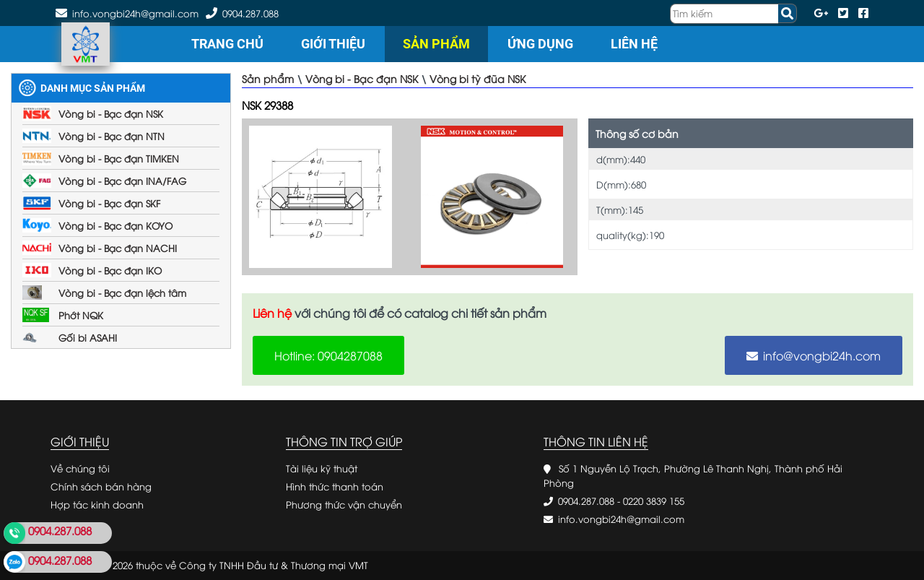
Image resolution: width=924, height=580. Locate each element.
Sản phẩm (436, 44)
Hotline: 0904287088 (328, 355)
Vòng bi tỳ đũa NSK (478, 78)
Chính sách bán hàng (101, 486)
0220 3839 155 (654, 501)
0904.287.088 (250, 13)
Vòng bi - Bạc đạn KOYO (115, 225)
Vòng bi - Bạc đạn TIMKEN (119, 158)
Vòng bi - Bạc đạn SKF (109, 203)
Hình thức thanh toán (335, 486)
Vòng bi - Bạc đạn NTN (112, 136)
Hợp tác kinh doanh (97, 504)
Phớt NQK (81, 315)
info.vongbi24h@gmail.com (621, 519)
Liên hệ (634, 44)
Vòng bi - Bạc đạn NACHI (118, 248)
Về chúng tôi (80, 468)
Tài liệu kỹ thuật (322, 468)
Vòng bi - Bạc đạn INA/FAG (122, 181)
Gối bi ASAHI (88, 337)
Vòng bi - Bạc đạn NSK (111, 113)
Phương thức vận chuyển (344, 504)
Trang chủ (227, 44)
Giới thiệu (333, 44)
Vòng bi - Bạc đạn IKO (110, 270)
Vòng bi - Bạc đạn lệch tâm (122, 293)
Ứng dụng (540, 44)
